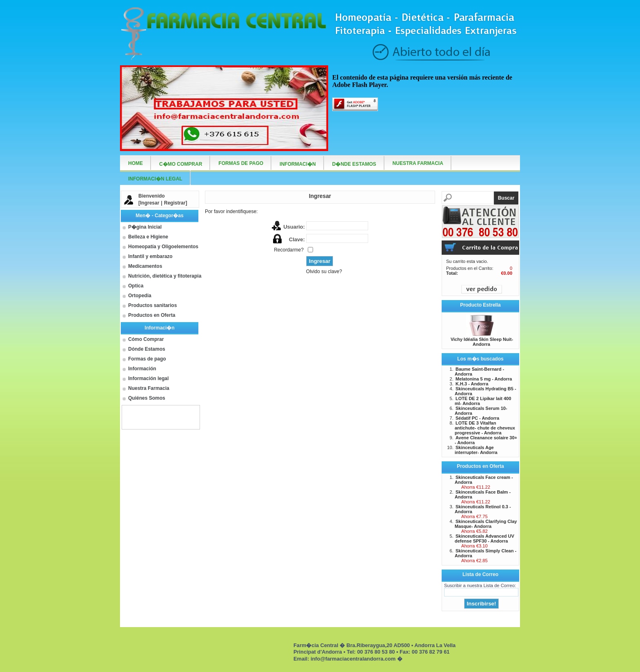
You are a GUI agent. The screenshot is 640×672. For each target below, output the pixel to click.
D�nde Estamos (354, 164)
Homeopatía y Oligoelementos (163, 247)
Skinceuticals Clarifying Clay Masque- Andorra (486, 524)
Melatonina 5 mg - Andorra (484, 379)
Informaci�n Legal (155, 179)
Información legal (148, 378)
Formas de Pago (241, 163)
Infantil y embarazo (150, 256)
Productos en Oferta (152, 315)
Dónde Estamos (147, 349)
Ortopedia (140, 296)
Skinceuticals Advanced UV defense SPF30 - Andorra (484, 538)
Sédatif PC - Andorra (477, 418)
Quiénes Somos (147, 398)
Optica (136, 286)
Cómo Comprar (146, 339)
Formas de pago (147, 359)
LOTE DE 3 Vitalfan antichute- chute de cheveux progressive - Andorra (485, 428)
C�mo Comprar (181, 164)
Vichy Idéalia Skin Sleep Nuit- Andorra (482, 342)
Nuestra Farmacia (149, 388)
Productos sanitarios (152, 305)
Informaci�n (298, 164)
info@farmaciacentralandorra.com (353, 659)
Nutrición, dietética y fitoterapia (165, 276)
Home (136, 163)
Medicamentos (145, 266)
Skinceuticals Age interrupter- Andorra (476, 450)
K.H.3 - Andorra (472, 384)
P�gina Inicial (145, 227)
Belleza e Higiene (148, 237)
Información (142, 369)
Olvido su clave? (324, 271)
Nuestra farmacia (418, 163)
